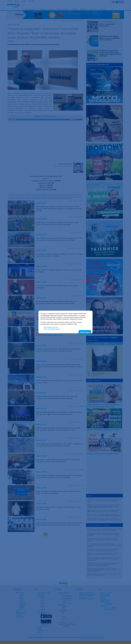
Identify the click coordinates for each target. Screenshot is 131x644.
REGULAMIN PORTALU (51, 327)
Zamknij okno (85, 332)
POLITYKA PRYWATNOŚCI (52, 329)
